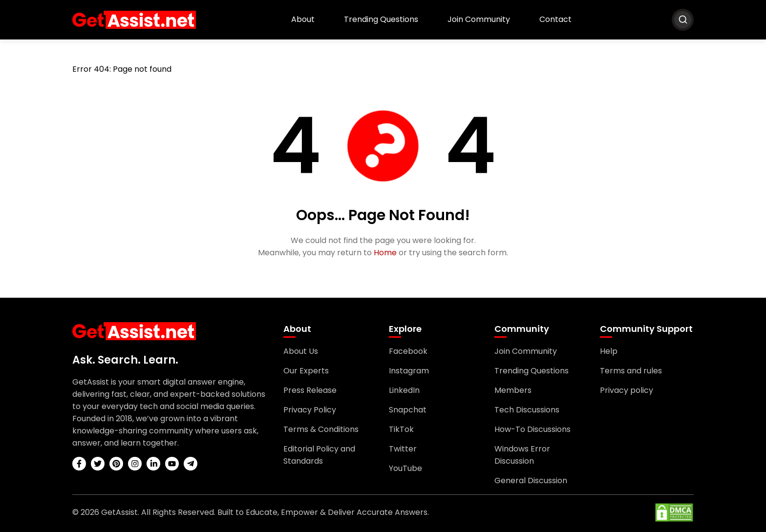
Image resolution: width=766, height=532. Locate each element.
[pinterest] (116, 464)
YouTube (405, 468)
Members (513, 390)
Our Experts (306, 371)
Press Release (310, 390)
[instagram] (135, 464)
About (303, 19)
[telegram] (191, 464)
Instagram (409, 371)
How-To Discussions (532, 429)
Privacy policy (627, 390)
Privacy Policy (310, 410)
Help (609, 351)
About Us (301, 351)
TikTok (401, 429)
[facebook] (79, 464)
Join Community (479, 19)
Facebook (408, 351)
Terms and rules (631, 371)
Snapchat (408, 410)
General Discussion (531, 481)
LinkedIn (404, 390)
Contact (555, 19)
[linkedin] (153, 464)
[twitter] (98, 464)
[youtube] (172, 464)
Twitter (403, 449)
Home (385, 253)
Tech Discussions (527, 410)
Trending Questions (381, 19)
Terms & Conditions (321, 429)
